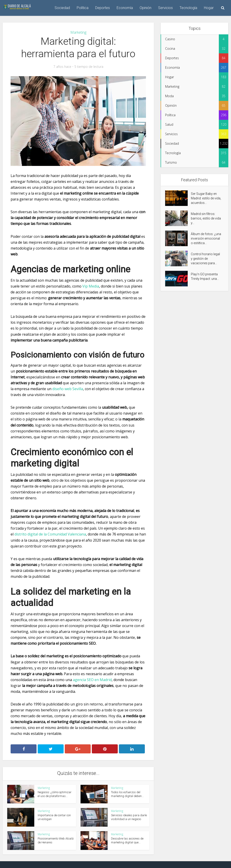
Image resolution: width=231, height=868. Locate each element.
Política (83, 8)
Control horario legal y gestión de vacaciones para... (205, 259)
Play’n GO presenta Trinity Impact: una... (205, 276)
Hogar (209, 8)
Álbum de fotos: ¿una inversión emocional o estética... (206, 238)
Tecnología (188, 8)
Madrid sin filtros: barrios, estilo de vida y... (206, 218)
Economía (125, 8)
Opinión (146, 8)
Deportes (103, 8)
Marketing (78, 32)
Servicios (165, 8)
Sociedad (62, 8)
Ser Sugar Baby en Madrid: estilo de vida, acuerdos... (206, 198)
